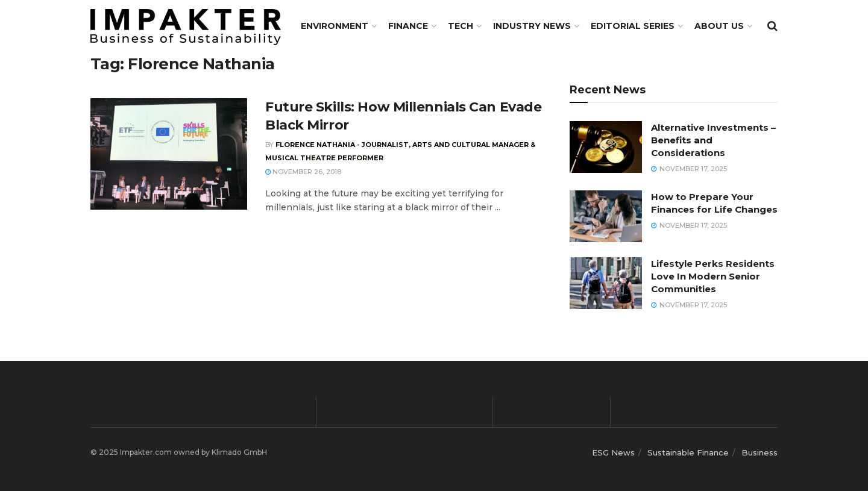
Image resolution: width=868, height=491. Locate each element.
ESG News (613, 452)
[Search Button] (772, 26)
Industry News (532, 26)
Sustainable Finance (688, 452)
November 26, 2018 (303, 172)
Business (759, 452)
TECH (461, 26)
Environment (335, 26)
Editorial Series (633, 26)
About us (719, 26)
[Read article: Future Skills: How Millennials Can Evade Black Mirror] (169, 154)
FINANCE (408, 26)
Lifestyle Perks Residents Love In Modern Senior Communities (713, 276)
